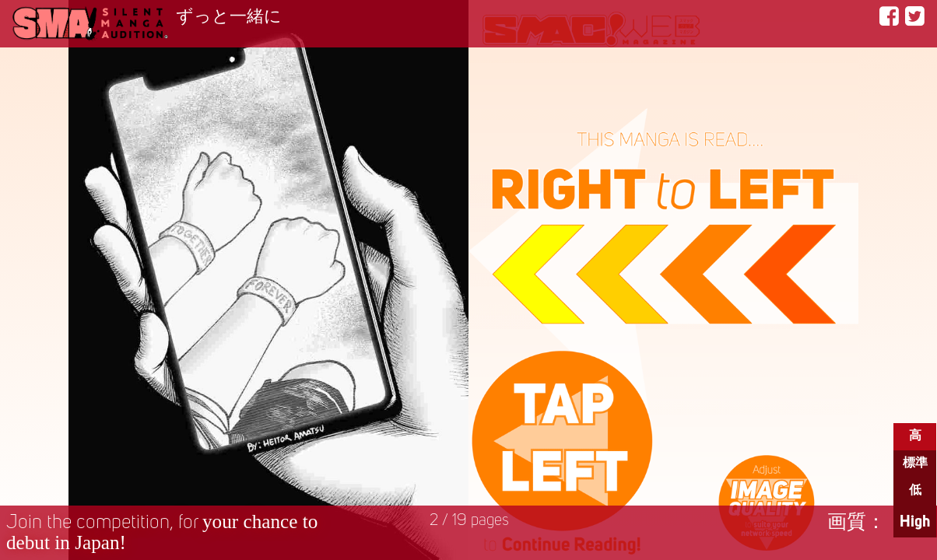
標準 (915, 464)
